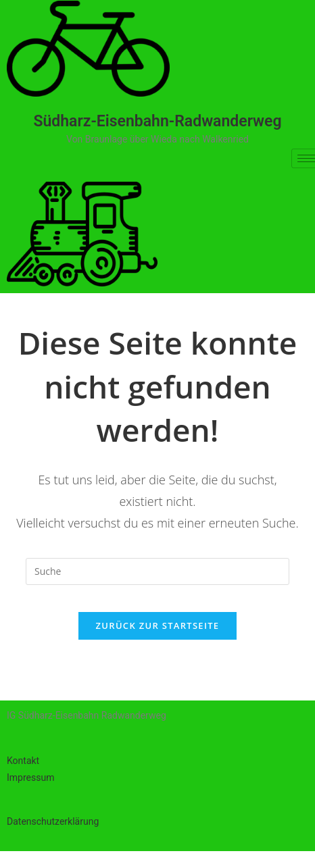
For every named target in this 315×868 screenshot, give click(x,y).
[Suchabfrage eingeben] (157, 571)
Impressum (30, 777)
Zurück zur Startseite (158, 626)
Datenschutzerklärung (53, 821)
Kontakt (23, 761)
